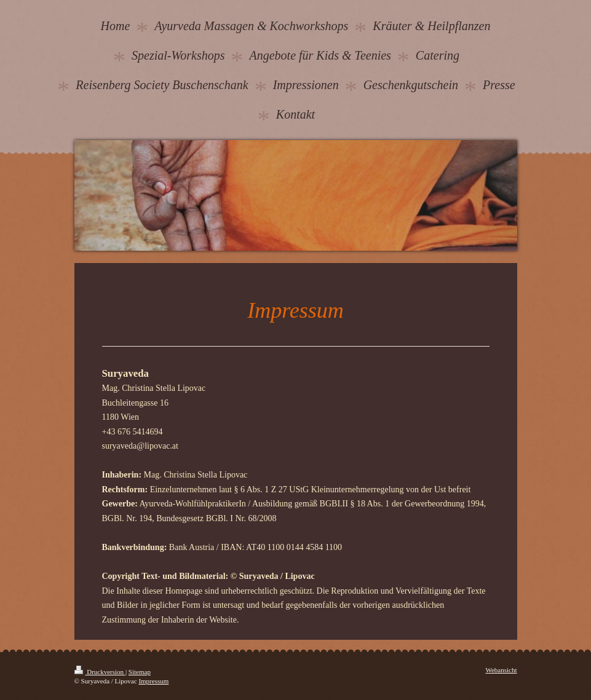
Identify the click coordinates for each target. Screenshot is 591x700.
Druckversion (100, 672)
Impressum (153, 681)
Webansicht (501, 670)
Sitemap (140, 672)
